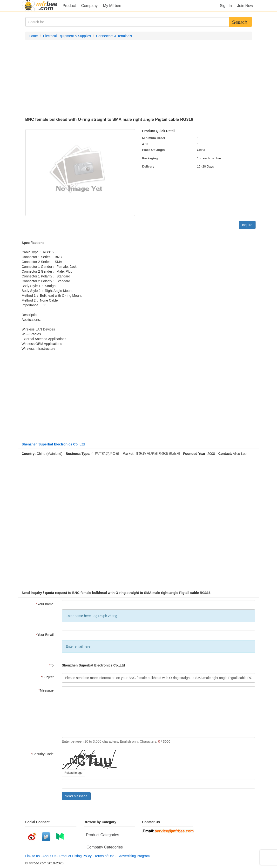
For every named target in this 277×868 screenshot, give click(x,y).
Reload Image (73, 773)
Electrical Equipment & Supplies (67, 36)
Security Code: (43, 754)
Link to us (33, 856)
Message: (47, 690)
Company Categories (105, 847)
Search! (240, 22)
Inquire (247, 225)
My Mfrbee (112, 6)
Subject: (48, 677)
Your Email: (45, 635)
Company (89, 6)
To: (52, 665)
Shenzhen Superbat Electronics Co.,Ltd (53, 444)
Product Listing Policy (75, 856)
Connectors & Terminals (114, 36)
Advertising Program (134, 856)
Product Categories (103, 835)
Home (33, 36)
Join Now (245, 6)
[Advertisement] (139, 79)
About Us (49, 856)
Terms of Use (104, 856)
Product (69, 6)
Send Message (76, 796)
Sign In (226, 6)
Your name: (45, 604)
